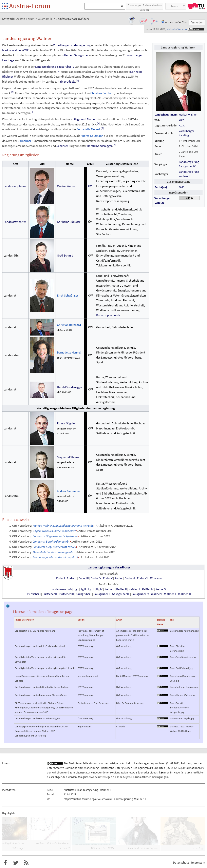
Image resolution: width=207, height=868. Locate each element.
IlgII (83, 589)
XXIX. (182, 125)
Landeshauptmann (166, 115)
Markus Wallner (188, 115)
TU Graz (196, 6)
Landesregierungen (101, 567)
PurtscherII (50, 594)
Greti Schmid (65, 255)
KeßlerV (161, 589)
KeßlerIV (148, 589)
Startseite (6, 6)
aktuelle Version (177, 29)
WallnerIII (184, 594)
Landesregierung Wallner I (150, 763)
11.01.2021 (173, 763)
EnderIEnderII (66, 578)
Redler (119, 578)
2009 (182, 120)
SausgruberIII (121, 594)
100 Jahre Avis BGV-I (102, 848)
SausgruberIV (140, 594)
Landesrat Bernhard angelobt (51, 541)
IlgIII (91, 589)
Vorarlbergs (123, 567)
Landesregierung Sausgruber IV (55, 67)
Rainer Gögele (66, 82)
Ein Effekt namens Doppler (143, 848)
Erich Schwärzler (68, 295)
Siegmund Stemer (84, 119)
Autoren (186, 763)
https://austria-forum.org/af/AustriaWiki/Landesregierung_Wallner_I (105, 799)
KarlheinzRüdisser (69, 222)
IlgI (76, 589)
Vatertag (198, 848)
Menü (175, 6)
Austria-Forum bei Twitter (16, 863)
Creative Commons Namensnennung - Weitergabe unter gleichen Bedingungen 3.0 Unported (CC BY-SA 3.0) (118, 768)
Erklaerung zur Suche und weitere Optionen (145, 7)
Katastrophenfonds (108, 315)
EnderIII (84, 578)
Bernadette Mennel (88, 129)
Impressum (198, 862)
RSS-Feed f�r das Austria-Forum (26, 863)
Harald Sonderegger (99, 146)
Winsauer (156, 578)
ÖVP (181, 187)
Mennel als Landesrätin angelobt (53, 552)
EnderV (108, 578)
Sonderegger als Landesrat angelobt (55, 557)
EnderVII (143, 578)
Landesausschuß (61, 589)
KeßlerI (109, 589)
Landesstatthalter (15, 222)
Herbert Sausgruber (76, 55)
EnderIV (96, 578)
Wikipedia (116, 763)
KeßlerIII (134, 589)
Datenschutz (181, 862)
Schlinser (62, 146)
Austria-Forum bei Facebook (5, 863)
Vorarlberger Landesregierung (72, 45)
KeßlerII (121, 589)
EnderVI (130, 578)
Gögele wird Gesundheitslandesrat (54, 531)
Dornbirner (24, 141)
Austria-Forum (30, 6)
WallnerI (157, 594)
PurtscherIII (66, 594)
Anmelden (197, 22)
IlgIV (99, 589)
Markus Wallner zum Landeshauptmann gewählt (63, 526)
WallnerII (170, 594)
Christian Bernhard (102, 93)
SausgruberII (102, 594)
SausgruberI (84, 594)
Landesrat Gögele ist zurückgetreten (55, 536)
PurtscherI (34, 594)
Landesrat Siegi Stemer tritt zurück (54, 547)
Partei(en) (161, 187)
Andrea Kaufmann (92, 136)
